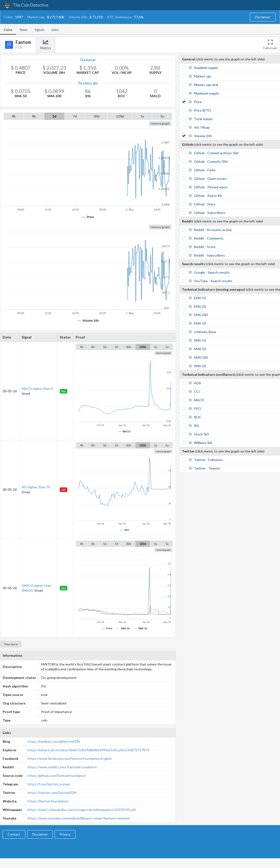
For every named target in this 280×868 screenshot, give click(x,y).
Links (55, 30)
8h (34, 116)
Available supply (206, 68)
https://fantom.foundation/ (48, 801)
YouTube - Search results (213, 281)
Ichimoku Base (205, 332)
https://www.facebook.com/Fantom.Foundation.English (70, 758)
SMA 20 (200, 349)
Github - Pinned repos (211, 187)
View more (11, 644)
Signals (40, 30)
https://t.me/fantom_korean (49, 784)
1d (54, 116)
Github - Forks (205, 170)
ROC (198, 417)
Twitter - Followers (208, 460)
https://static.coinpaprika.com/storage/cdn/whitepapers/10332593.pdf (82, 810)
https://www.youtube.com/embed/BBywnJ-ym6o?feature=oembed (79, 818)
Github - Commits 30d (211, 161)
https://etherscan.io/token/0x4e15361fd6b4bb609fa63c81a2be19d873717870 (88, 750)
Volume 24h (203, 136)
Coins (8, 30)
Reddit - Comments (209, 238)
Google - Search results (212, 272)
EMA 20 (200, 306)
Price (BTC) (203, 110)
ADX (197, 383)
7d (75, 116)
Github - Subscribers (210, 213)
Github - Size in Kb (208, 196)
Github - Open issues (210, 178)
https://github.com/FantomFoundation (57, 776)
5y (162, 116)
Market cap (202, 76)
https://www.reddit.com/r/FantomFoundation (62, 767)
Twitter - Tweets (207, 468)
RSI (197, 426)
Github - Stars (205, 204)
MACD (199, 400)
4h (14, 116)
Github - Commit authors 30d (216, 153)
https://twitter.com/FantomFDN (52, 793)
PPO (198, 409)
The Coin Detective (26, 5)
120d (120, 116)
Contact (14, 834)
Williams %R (203, 443)
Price (198, 102)
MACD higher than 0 (37, 389)
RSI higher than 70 (36, 487)
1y (142, 116)
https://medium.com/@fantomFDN (54, 741)
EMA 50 (200, 323)
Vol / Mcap (202, 127)
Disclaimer (263, 17)
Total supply (203, 119)
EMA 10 (200, 298)
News (24, 30)
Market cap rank (206, 85)
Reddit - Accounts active (213, 230)
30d (96, 116)
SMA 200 (201, 357)
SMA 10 (200, 340)
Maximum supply (206, 93)
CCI (197, 391)
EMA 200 (201, 315)
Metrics (46, 45)
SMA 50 (200, 366)
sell (63, 490)
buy (63, 391)
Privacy (65, 834)
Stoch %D (201, 434)
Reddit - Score (205, 247)
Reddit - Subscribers (209, 255)
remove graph (160, 123)
